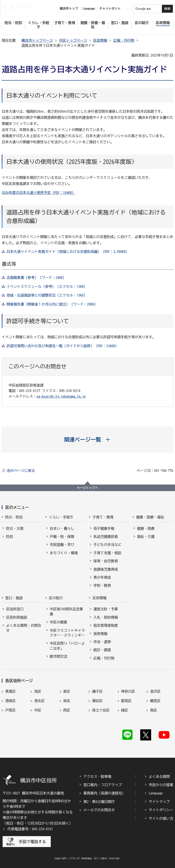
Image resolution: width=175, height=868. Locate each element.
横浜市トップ (69, 9)
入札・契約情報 (106, 617)
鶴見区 (155, 701)
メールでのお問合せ (99, 810)
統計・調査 (102, 650)
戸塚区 (10, 710)
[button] (88, 440)
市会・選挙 (102, 642)
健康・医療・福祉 (150, 517)
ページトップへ (87, 488)
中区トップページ (73, 40)
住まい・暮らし (62, 528)
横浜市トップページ (37, 40)
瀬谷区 (97, 701)
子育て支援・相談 (107, 553)
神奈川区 (128, 691)
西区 (67, 710)
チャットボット (110, 9)
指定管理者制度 (106, 625)
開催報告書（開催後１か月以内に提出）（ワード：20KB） (52, 304)
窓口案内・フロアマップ (103, 785)
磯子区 (97, 691)
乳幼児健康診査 (106, 537)
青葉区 (10, 691)
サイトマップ (159, 802)
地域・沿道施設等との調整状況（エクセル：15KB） (47, 295)
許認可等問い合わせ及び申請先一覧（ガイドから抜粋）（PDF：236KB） (63, 346)
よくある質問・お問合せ (24, 628)
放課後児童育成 (106, 569)
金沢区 (155, 691)
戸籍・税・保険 (62, 537)
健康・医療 (146, 528)
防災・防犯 (14, 517)
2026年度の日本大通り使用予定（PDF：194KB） (38, 193)
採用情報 (100, 634)
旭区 (38, 691)
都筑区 (126, 701)
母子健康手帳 (104, 528)
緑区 (125, 710)
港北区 (39, 701)
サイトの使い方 (161, 818)
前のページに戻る (21, 471)
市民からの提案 (161, 785)
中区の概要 (59, 622)
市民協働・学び (62, 545)
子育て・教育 (103, 517)
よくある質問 (159, 777)
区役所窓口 (15, 609)
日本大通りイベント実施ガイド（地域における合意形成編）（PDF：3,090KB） (68, 252)
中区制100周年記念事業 (66, 611)
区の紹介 (56, 598)
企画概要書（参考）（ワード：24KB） (36, 278)
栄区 (67, 701)
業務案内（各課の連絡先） (104, 793)
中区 (38, 710)
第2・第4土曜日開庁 (99, 802)
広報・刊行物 (124, 40)
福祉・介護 (146, 537)
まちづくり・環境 (64, 553)
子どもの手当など (107, 545)
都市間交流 (59, 656)
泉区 (67, 691)
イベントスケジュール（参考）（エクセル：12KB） (47, 286)
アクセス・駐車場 (97, 777)
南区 (154, 710)
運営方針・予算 (106, 609)
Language (156, 793)
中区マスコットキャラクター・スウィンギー (67, 633)
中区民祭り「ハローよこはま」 (67, 646)
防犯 (10, 537)
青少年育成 (102, 577)
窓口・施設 (14, 598)
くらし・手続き (61, 517)
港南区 (10, 701)
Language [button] (89, 9)
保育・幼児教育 (106, 561)
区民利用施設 (17, 617)
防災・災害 (15, 528)
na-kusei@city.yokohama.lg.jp (61, 396)
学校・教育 (102, 585)
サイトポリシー (161, 810)
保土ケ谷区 (101, 710)
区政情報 (100, 40)
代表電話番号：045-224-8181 (30, 829)
